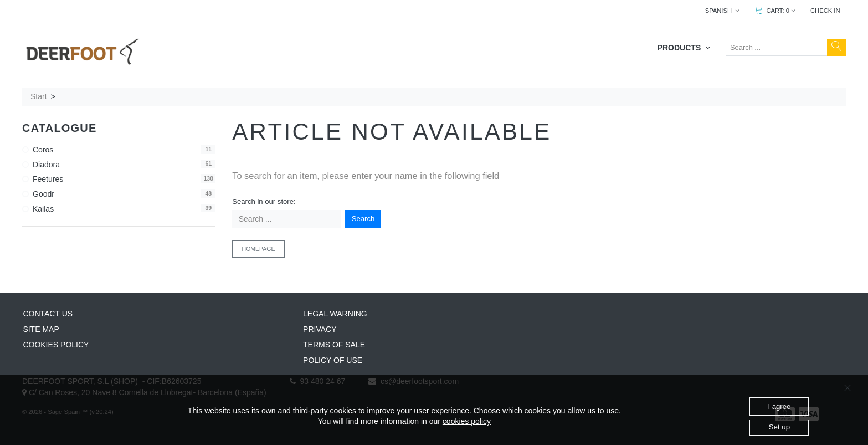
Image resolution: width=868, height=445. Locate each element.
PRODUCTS (684, 48)
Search (363, 219)
